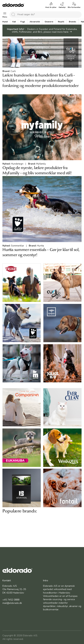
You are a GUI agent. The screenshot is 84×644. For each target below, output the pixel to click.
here (66, 32)
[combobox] (45, 15)
